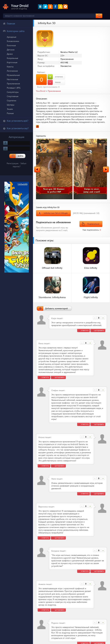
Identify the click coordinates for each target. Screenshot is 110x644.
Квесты (10, 67)
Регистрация (13, 163)
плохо (54, 82)
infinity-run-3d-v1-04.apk (56, 213)
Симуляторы (13, 92)
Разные (10, 113)
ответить (85, 330)
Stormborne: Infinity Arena (52, 297)
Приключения (13, 84)
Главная (9, 23)
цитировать (99, 330)
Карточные (12, 62)
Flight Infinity (91, 297)
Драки (10, 54)
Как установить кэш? (16, 128)
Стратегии (12, 101)
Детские (11, 50)
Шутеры (11, 105)
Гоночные (11, 45)
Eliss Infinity (91, 268)
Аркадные (12, 37)
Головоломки (13, 41)
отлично (55, 77)
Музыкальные (13, 75)
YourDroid (41, 91)
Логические (12, 71)
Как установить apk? (16, 121)
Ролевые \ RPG (14, 88)
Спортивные (13, 96)
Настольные (12, 79)
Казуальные (12, 58)
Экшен (10, 109)
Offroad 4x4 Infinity (52, 268)
